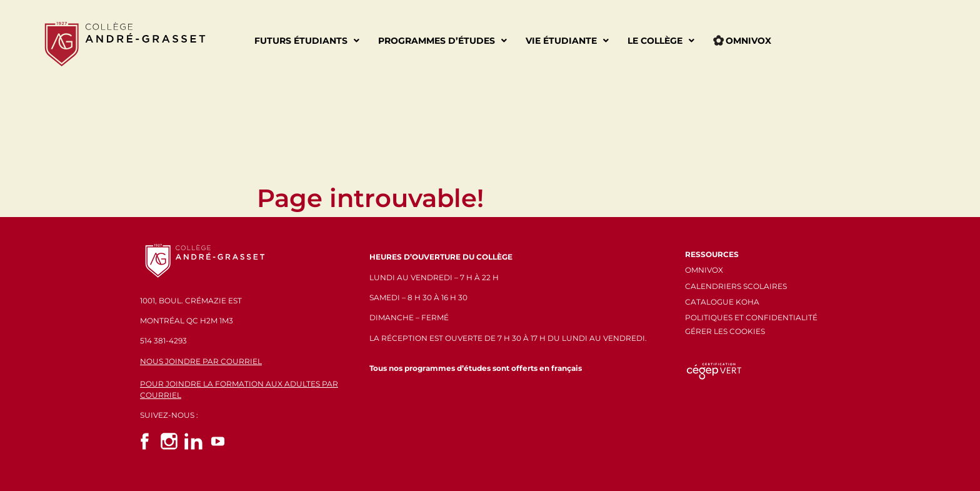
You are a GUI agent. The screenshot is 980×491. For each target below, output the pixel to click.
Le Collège (661, 41)
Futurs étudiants (307, 41)
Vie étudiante (567, 41)
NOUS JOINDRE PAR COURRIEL (201, 361)
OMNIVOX (704, 270)
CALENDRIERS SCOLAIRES (736, 286)
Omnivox (742, 41)
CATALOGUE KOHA (722, 302)
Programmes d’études (442, 41)
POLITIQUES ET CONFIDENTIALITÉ (751, 317)
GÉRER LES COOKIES (725, 331)
